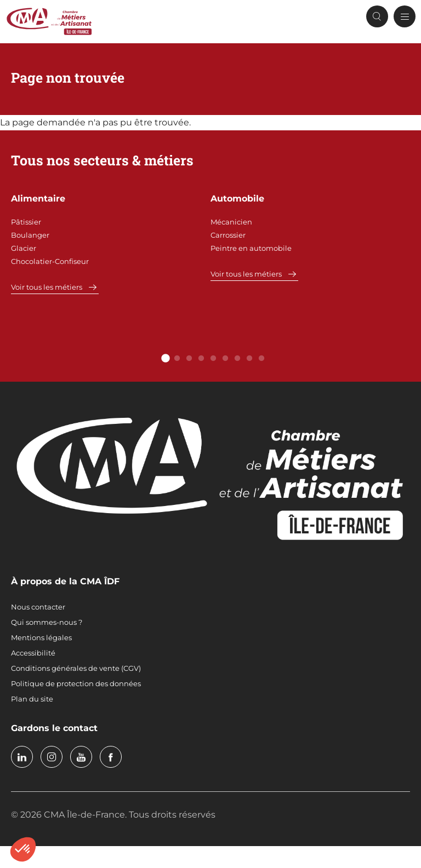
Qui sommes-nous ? (47, 622)
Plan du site (32, 699)
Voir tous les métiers (47, 287)
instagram (52, 757)
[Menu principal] (405, 16)
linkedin (22, 757)
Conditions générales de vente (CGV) (76, 668)
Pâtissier (26, 222)
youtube (81, 757)
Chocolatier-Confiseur (50, 261)
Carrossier (228, 235)
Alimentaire (38, 199)
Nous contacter (38, 607)
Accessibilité (33, 653)
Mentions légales (41, 637)
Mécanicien (231, 222)
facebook (111, 757)
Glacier (24, 248)
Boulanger (30, 235)
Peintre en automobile (251, 248)
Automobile (237, 199)
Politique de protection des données (76, 683)
